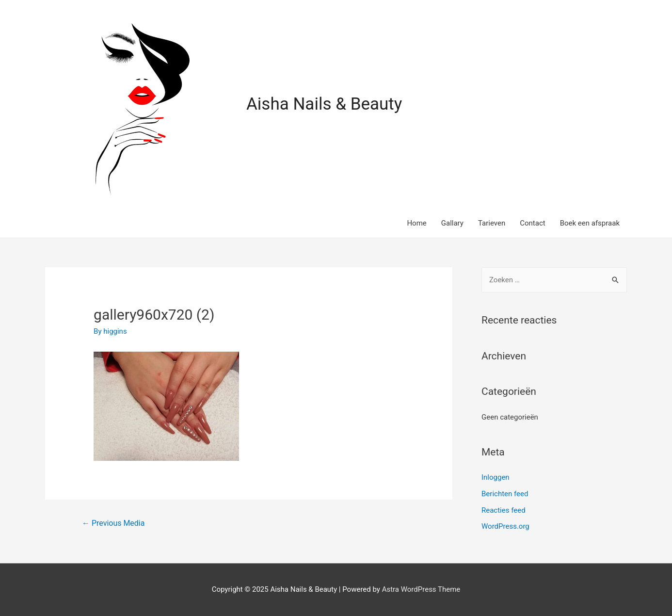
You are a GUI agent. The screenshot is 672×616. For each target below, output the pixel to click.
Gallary (452, 223)
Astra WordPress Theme (421, 589)
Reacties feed (504, 510)
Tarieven (492, 223)
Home (416, 223)
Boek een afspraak (590, 223)
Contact (532, 223)
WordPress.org (505, 526)
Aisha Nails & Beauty (324, 104)
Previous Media (113, 523)
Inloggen (496, 477)
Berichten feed (505, 494)
